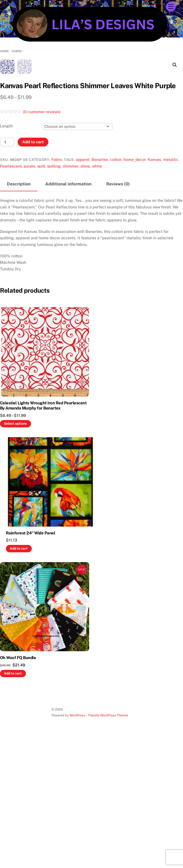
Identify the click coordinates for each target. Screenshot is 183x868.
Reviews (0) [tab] (118, 314)
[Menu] (171, 7)
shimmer (71, 296)
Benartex (100, 290)
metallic (171, 290)
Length (6, 256)
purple (29, 296)
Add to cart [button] (19, 679)
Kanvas (154, 290)
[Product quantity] (7, 272)
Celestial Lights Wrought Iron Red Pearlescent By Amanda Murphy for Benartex (43, 536)
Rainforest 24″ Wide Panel (31, 663)
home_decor (135, 290)
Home (5, 51)
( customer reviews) (42, 242)
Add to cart (33, 272)
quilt (41, 296)
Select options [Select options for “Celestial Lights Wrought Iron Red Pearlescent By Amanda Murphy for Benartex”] (15, 554)
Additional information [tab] (68, 314)
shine (85, 296)
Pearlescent (11, 296)
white (97, 296)
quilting (54, 296)
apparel (83, 290)
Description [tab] (19, 314)
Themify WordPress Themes (108, 846)
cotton (116, 290)
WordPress (77, 846)
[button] (175, 65)
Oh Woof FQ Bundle (18, 788)
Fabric (17, 51)
